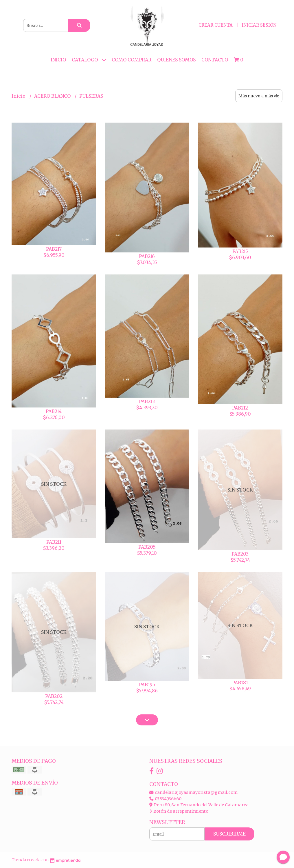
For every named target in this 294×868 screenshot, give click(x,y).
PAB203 (240, 554)
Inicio (58, 60)
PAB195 (147, 685)
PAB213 (147, 401)
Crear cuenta (216, 25)
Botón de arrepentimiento (179, 811)
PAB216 (147, 256)
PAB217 (54, 249)
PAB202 (54, 696)
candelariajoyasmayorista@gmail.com (193, 792)
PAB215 (240, 251)
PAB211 (54, 542)
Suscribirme (229, 834)
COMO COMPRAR (132, 60)
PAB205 (147, 547)
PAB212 (240, 408)
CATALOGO (89, 60)
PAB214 (54, 411)
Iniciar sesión (259, 25)
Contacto (215, 60)
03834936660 (165, 799)
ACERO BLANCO (53, 96)
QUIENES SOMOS (176, 60)
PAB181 (240, 683)
